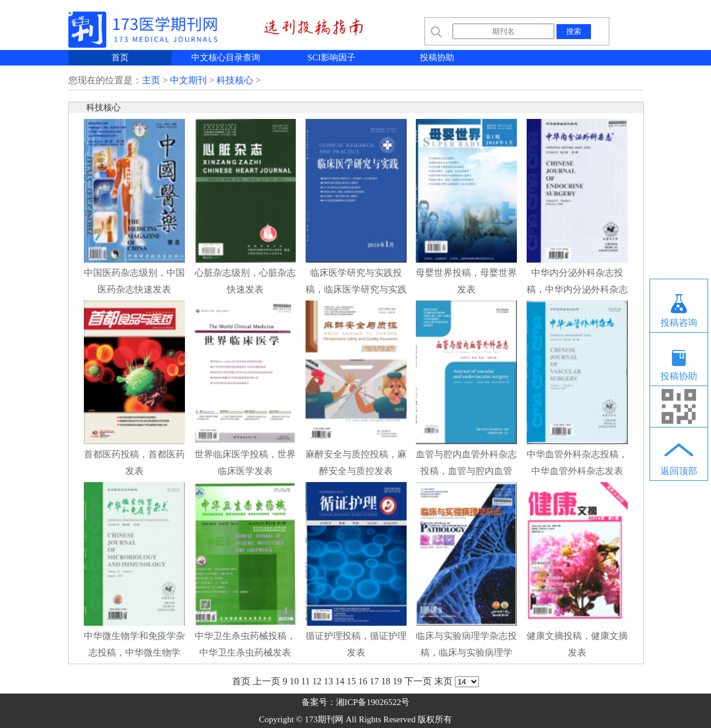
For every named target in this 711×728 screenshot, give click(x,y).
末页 (443, 681)
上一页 (266, 681)
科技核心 (235, 80)
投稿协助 (437, 57)
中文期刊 (188, 80)
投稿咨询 (679, 323)
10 (294, 681)
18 (386, 681)
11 (305, 681)
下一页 (418, 681)
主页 (151, 80)
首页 (120, 57)
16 (363, 681)
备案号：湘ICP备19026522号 (356, 702)
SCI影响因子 (331, 57)
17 (374, 681)
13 (329, 681)
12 (317, 681)
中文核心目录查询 (226, 57)
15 (351, 681)
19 (397, 681)
